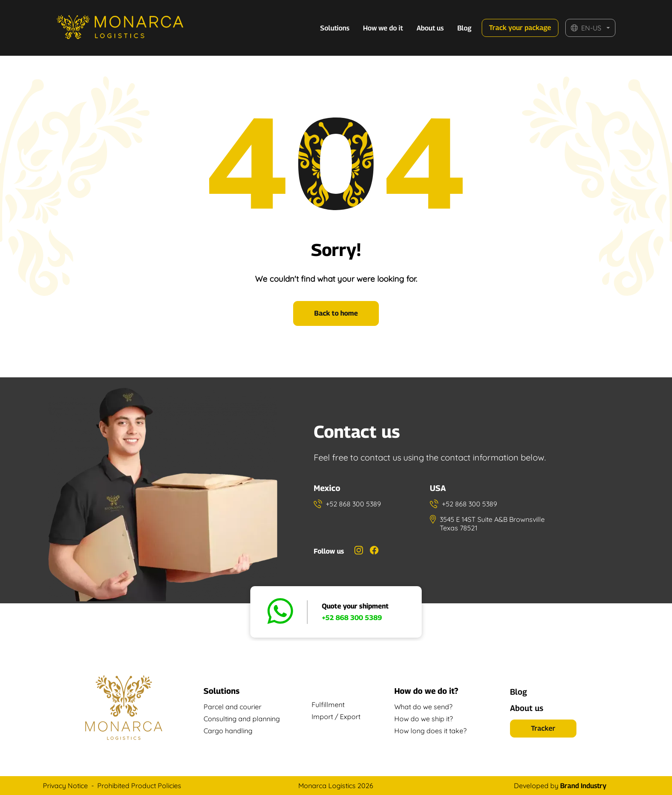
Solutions (335, 28)
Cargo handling (228, 731)
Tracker (543, 728)
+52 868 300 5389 (352, 618)
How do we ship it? (424, 719)
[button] (590, 28)
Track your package (520, 28)
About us (430, 28)
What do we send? (423, 707)
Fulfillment (328, 705)
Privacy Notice (65, 786)
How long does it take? (430, 731)
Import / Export (336, 717)
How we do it (383, 28)
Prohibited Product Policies (139, 786)
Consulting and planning (242, 719)
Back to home (336, 313)
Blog (464, 28)
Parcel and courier (232, 707)
